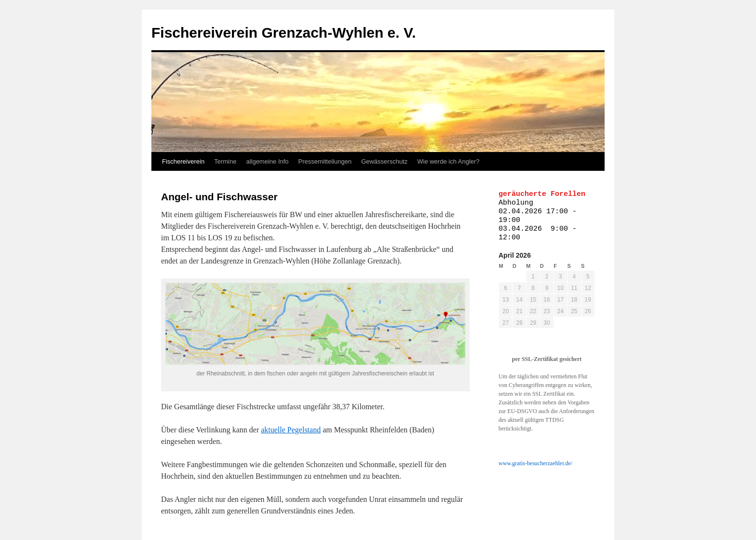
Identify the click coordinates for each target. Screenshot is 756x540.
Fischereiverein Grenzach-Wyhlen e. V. (284, 33)
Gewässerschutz (384, 161)
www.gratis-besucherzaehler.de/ (535, 463)
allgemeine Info (267, 161)
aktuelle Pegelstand (291, 430)
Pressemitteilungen (325, 161)
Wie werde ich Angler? (448, 161)
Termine (225, 161)
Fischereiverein (183, 161)
